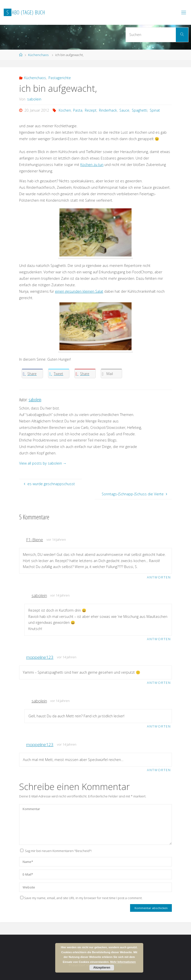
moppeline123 (40, 657)
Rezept (91, 110)
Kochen (65, 110)
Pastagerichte (60, 78)
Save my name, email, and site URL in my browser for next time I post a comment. (81, 898)
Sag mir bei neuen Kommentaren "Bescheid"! (58, 851)
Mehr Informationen (123, 962)
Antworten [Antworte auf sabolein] (159, 639)
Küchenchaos (38, 55)
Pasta (78, 110)
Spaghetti (140, 110)
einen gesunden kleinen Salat (79, 291)
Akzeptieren (102, 968)
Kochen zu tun (92, 165)
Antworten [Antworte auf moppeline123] (159, 683)
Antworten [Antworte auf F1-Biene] (159, 577)
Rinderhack (108, 110)
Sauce (124, 110)
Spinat (155, 110)
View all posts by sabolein (43, 463)
